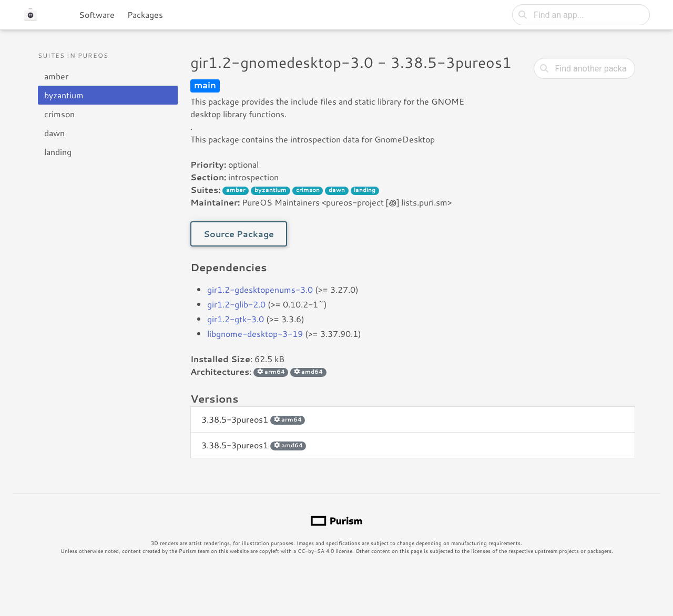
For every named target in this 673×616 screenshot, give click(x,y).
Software (97, 14)
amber (56, 76)
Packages (145, 14)
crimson (59, 114)
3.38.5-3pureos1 (253, 419)
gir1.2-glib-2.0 (236, 304)
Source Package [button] (239, 234)
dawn (54, 133)
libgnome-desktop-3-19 (255, 333)
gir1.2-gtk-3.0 (236, 319)
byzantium (64, 95)
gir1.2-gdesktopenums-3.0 (260, 289)
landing (58, 152)
